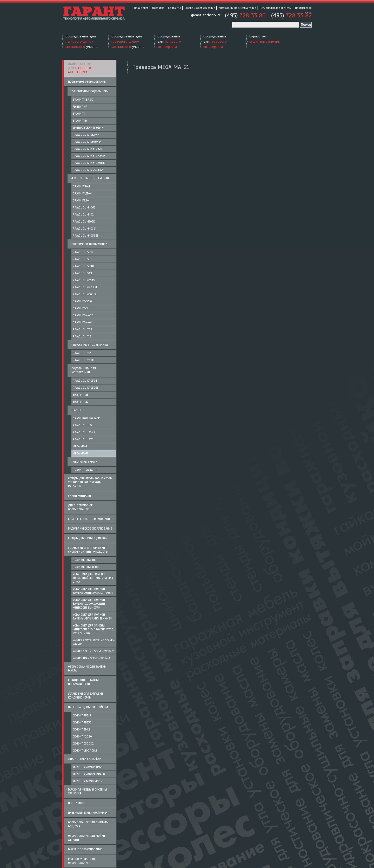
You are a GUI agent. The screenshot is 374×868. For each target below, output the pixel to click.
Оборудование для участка (82, 41)
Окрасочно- (265, 39)
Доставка (158, 8)
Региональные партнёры (276, 8)
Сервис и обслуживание (200, 8)
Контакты (174, 8)
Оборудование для (169, 41)
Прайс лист (141, 8)
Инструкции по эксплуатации (237, 8)
